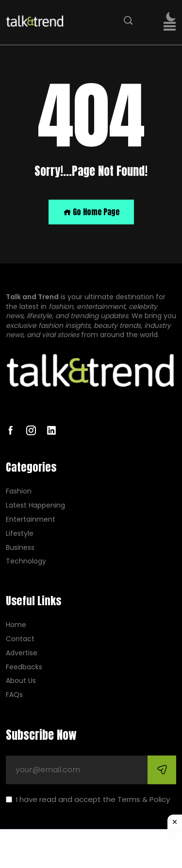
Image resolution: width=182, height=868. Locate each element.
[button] (170, 26)
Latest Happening (35, 506)
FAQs (14, 695)
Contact (20, 639)
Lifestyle (20, 534)
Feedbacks (24, 667)
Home (16, 625)
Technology (26, 562)
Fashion (19, 492)
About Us (21, 681)
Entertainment (31, 519)
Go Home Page (91, 212)
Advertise (22, 653)
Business (20, 548)
